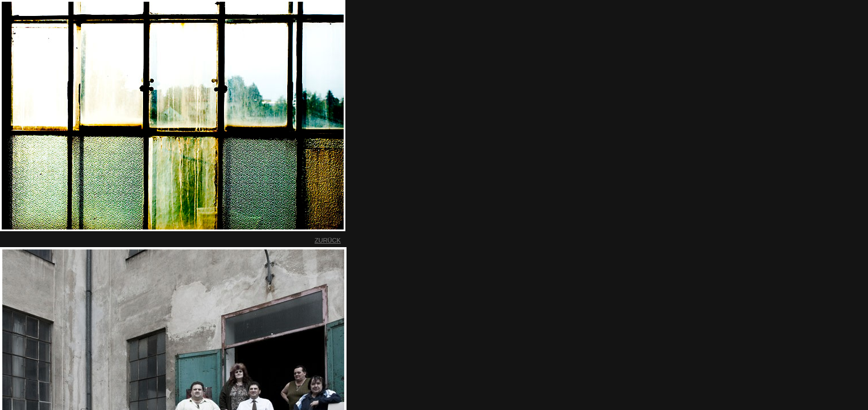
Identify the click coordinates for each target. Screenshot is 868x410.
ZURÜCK (328, 240)
